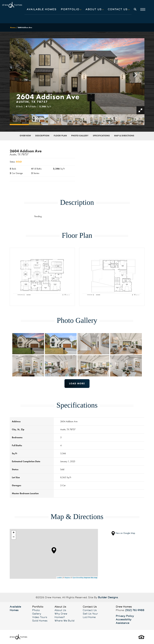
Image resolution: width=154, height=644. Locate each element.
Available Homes (42, 9)
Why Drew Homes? (61, 615)
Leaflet (59, 578)
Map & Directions (124, 136)
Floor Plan (60, 136)
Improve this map (91, 578)
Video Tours (40, 617)
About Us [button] (94, 9)
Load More (77, 383)
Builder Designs (108, 597)
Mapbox (67, 578)
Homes (13, 27)
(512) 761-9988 (135, 610)
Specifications (101, 136)
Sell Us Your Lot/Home (90, 615)
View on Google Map (123, 533)
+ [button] (14, 533)
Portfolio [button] (70, 9)
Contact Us (90, 610)
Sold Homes (40, 621)
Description (42, 136)
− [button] (14, 537)
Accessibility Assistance (124, 621)
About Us (60, 610)
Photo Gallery (80, 136)
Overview (25, 136)
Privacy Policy (125, 616)
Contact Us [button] (118, 9)
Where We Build (64, 621)
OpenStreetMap (78, 578)
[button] (135, 11)
